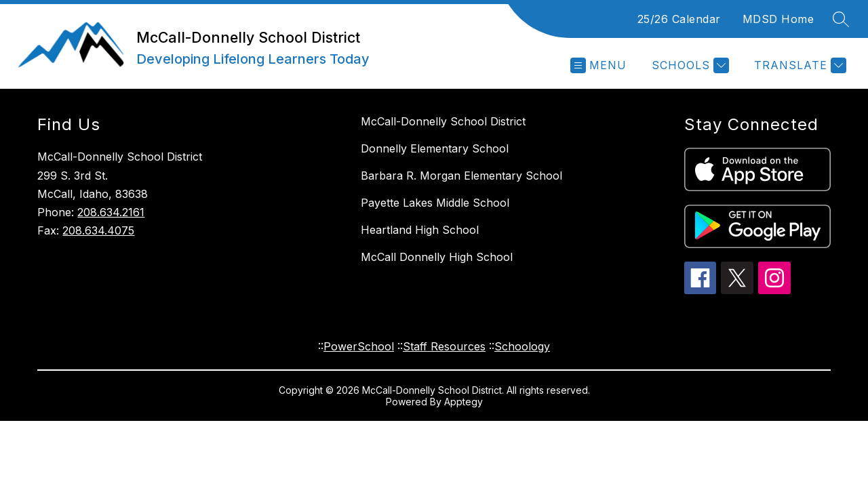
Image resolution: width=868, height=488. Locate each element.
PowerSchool (359, 346)
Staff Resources (444, 346)
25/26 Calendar (679, 19)
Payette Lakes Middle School (435, 203)
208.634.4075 (98, 230)
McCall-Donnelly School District (443, 121)
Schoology (522, 346)
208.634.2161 (111, 212)
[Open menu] (598, 65)
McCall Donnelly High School (437, 257)
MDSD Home (778, 19)
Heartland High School (420, 230)
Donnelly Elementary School (435, 148)
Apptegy (463, 402)
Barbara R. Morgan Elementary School (461, 176)
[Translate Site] (798, 65)
